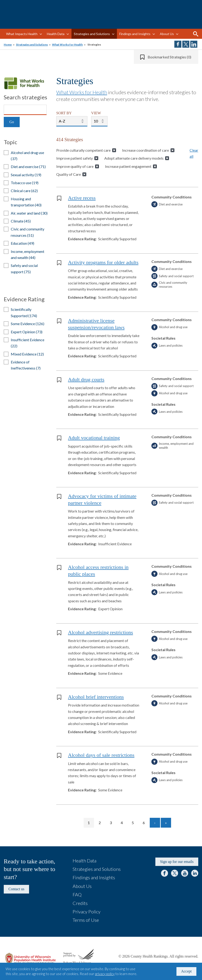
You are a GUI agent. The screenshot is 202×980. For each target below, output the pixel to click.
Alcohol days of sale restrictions (101, 755)
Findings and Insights (135, 34)
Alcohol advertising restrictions (100, 632)
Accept (186, 971)
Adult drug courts (86, 379)
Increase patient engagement (128, 166)
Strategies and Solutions (92, 34)
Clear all (194, 153)
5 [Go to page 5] (135, 823)
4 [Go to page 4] (124, 823)
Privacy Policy (87, 912)
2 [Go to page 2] (102, 823)
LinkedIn (195, 873)
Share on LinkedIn (194, 44)
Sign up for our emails (177, 862)
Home (8, 45)
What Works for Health (67, 45)
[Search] (25, 110)
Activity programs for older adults (103, 262)
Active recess (82, 198)
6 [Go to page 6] (146, 823)
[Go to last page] (166, 823)
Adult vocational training (94, 438)
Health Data (56, 34)
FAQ (77, 894)
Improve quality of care (75, 166)
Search (196, 34)
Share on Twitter (186, 44)
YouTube (185, 873)
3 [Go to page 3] (113, 823)
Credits (80, 903)
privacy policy (105, 974)
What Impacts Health (22, 34)
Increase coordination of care (146, 150)
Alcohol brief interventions (96, 697)
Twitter (175, 873)
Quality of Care (69, 174)
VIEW (96, 113)
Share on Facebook (178, 44)
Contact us (16, 889)
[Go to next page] (155, 823)
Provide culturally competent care (83, 150)
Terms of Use (86, 920)
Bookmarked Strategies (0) (169, 57)
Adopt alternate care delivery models (134, 158)
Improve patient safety (75, 158)
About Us (167, 34)
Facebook (165, 873)
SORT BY (64, 113)
